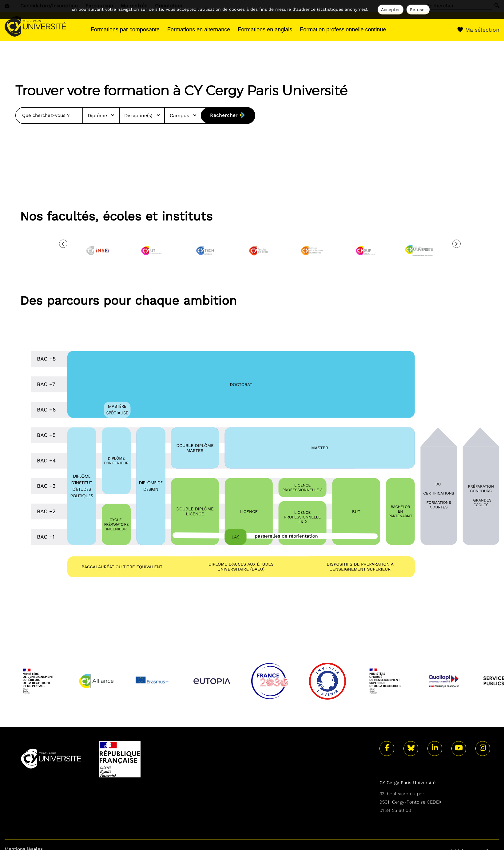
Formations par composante (125, 30)
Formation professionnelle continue (343, 30)
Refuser (418, 10)
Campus (182, 115)
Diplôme (99, 115)
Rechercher (223, 115)
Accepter (391, 10)
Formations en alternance (199, 30)
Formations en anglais (265, 30)
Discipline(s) (140, 115)
